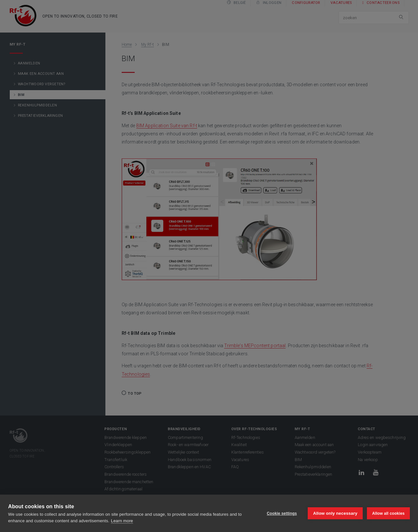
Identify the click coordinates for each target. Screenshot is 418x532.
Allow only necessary (335, 513)
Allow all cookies (388, 513)
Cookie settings (281, 513)
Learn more (122, 521)
